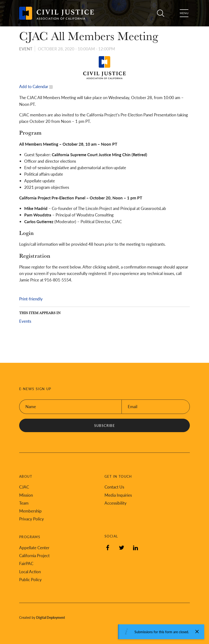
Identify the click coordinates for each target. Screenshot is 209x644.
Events (25, 321)
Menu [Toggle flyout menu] (184, 13)
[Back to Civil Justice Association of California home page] (57, 13)
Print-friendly (31, 299)
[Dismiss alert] (197, 632)
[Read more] (104, 68)
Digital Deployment (51, 617)
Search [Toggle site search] (161, 13)
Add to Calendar (34, 86)
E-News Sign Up (35, 389)
